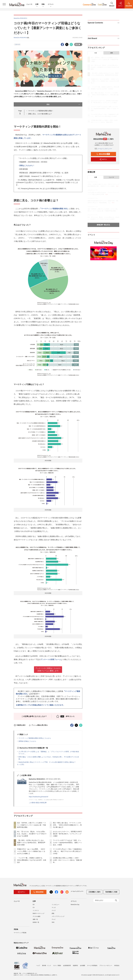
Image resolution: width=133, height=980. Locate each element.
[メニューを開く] (4, 4)
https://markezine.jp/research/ (39, 797)
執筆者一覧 (36, 922)
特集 (43, 4)
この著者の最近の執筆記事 (38, 803)
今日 (96, 53)
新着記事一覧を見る (103, 225)
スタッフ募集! (57, 966)
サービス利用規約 (92, 966)
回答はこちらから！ (27, 166)
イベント (51, 4)
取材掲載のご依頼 (111, 892)
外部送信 (117, 966)
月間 (111, 53)
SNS (53, 922)
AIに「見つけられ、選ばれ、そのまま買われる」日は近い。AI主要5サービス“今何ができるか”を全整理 (32, 834)
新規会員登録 (103, 154)
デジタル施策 (37, 916)
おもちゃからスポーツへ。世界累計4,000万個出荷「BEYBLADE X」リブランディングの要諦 (67, 834)
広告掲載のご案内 (94, 892)
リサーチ (17, 44)
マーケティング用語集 (20, 933)
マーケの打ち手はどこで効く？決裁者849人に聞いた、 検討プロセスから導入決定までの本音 (68, 851)
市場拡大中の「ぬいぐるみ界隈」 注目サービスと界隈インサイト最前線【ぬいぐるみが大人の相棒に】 (31, 851)
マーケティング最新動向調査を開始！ (41, 111)
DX (34, 905)
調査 (53, 913)
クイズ (54, 910)
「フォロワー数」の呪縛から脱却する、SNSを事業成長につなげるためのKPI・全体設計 (32, 860)
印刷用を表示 (20, 725)
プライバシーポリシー (106, 966)
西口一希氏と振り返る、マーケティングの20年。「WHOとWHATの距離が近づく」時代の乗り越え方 (67, 825)
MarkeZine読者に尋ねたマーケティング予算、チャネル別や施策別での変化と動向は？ (47, 762)
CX (34, 908)
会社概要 (83, 966)
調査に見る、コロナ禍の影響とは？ (40, 114)
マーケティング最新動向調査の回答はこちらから (35, 738)
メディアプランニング (58, 916)
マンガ (54, 908)
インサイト (36, 910)
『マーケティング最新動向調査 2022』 (54, 209)
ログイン (103, 159)
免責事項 (75, 966)
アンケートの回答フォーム (51, 659)
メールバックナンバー (103, 149)
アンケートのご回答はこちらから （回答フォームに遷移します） (48, 670)
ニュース (29, 4)
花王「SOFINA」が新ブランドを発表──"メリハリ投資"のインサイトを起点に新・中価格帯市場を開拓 (32, 825)
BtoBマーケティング (39, 913)
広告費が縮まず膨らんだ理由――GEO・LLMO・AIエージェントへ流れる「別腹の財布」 (68, 860)
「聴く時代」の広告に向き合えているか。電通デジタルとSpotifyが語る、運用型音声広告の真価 (31, 843)
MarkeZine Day (75, 905)
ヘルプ (38, 966)
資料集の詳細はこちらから (27, 741)
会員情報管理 (67, 966)
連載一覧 (35, 919)
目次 (63, 104)
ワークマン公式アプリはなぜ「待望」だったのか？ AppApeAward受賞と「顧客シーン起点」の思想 (68, 843)
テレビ (54, 919)
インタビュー (56, 905)
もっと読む (21, 764)
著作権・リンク (47, 966)
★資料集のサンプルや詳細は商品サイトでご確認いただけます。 (40, 705)
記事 (37, 4)
